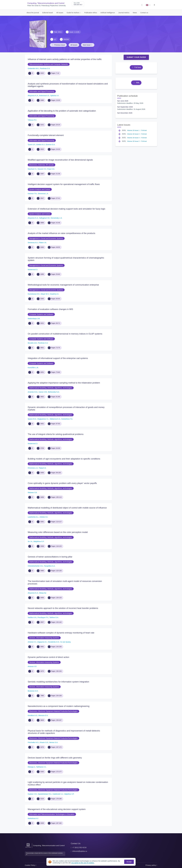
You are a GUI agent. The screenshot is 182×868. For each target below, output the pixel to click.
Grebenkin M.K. (33, 68)
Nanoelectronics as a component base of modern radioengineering (59, 706)
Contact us (144, 13)
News (135, 13)
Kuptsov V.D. (32, 794)
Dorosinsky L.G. (57, 218)
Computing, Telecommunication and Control (49, 846)
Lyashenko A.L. (33, 517)
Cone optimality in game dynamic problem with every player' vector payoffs (62, 483)
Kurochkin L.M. (33, 368)
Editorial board (48, 13)
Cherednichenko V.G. (35, 566)
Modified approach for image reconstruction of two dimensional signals (60, 160)
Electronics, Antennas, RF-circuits (41, 165)
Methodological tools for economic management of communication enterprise (63, 285)
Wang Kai (43, 593)
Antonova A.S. (44, 96)
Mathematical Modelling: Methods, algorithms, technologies (51, 388)
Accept (129, 862)
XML (136, 83)
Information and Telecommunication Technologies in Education (52, 814)
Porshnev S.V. (45, 68)
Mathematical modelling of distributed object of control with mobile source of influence (67, 508)
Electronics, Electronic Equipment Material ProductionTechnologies (53, 711)
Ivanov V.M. (43, 392)
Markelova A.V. (33, 818)
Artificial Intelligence (108, 13)
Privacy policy (151, 865)
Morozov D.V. (43, 715)
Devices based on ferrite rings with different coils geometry (55, 758)
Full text (136, 67)
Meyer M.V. (45, 294)
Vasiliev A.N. (32, 617)
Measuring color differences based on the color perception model (58, 532)
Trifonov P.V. (32, 120)
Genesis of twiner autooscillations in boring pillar (50, 557)
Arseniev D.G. (33, 392)
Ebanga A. (32, 767)
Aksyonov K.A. (33, 96)
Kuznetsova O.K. (34, 294)
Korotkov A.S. (33, 715)
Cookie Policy (31, 865)
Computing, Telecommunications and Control (46, 3)
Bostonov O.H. (33, 691)
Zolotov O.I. (44, 517)
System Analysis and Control (40, 189)
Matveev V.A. (32, 492)
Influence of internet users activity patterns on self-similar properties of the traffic (65, 59)
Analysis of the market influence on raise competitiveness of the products (61, 233)
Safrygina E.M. (45, 218)
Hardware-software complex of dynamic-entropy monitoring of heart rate (61, 633)
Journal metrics (124, 13)
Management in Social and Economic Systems (46, 238)
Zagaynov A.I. (42, 642)
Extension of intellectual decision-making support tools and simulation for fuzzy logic (67, 209)
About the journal (33, 13)
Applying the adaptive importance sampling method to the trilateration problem (64, 383)
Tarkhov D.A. (54, 617)
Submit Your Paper (136, 57)
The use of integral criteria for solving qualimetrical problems (56, 434)
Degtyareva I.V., (43, 419)
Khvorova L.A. (33, 468)
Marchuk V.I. (32, 169)
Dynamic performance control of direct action (48, 657)
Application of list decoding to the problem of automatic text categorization (62, 111)
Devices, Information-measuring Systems (44, 638)
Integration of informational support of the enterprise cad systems (58, 358)
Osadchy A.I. (54, 294)
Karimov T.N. (32, 194)
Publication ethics (91, 13)
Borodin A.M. (32, 343)
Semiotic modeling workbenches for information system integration (58, 682)
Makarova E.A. (55, 419)
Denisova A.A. (33, 243)
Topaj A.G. (43, 468)
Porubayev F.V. (43, 617)
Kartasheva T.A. (67, 419)
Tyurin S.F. (32, 145)
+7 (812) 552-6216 (79, 847)
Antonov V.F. (32, 666)
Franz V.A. (51, 169)
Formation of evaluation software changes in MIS (50, 309)
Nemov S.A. (54, 742)
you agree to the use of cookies (83, 863)
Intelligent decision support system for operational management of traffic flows (64, 184)
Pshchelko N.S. (33, 742)
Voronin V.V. (42, 169)
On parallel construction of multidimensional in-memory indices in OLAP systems (65, 334)
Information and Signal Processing (42, 91)
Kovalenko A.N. (54, 642)
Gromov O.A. (50, 145)
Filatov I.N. (43, 243)
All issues (60, 13)
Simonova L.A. (43, 194)
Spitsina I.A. (55, 96)
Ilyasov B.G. (32, 419)
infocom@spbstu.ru (80, 851)
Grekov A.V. (41, 145)
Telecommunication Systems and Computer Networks (49, 64)
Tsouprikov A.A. (50, 566)
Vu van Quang (65, 642)
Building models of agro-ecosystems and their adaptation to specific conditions (64, 459)
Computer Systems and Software (41, 314)
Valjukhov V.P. (69, 794)
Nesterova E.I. (33, 270)
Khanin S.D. (44, 742)
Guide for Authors (73, 13)
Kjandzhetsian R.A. (45, 794)
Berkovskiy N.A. (54, 392)
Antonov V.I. (32, 642)
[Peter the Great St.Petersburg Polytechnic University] (28, 848)
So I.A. (30, 541)
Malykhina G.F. (39, 541)
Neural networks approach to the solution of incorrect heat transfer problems (63, 608)
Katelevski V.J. (58, 794)
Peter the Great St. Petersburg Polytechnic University (47, 6)
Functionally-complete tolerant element (46, 135)
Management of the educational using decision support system (57, 809)
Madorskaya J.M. (34, 319)
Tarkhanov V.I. (41, 767)
